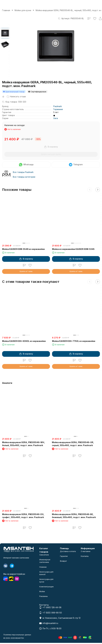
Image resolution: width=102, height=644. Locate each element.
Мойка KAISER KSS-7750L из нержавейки (74, 341)
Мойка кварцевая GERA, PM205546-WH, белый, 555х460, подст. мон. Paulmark (23, 444)
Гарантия (64, 556)
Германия (58, 109)
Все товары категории (24, 177)
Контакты (85, 556)
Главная (6, 10)
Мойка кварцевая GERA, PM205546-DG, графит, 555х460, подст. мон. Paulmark (23, 516)
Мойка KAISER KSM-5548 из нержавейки (23, 249)
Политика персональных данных (17, 635)
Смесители (44, 555)
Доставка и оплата (68, 551)
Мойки (42, 591)
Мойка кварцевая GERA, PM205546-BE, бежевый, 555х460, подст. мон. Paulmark (74, 516)
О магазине (86, 551)
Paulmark (58, 106)
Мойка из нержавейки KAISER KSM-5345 (73, 249)
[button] (90, 190)
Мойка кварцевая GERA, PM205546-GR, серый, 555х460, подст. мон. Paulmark (73, 444)
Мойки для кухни (23, 10)
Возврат (63, 561)
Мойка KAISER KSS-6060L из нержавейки (24, 341)
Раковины (44, 596)
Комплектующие (46, 587)
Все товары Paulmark (23, 172)
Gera (56, 118)
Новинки (43, 567)
